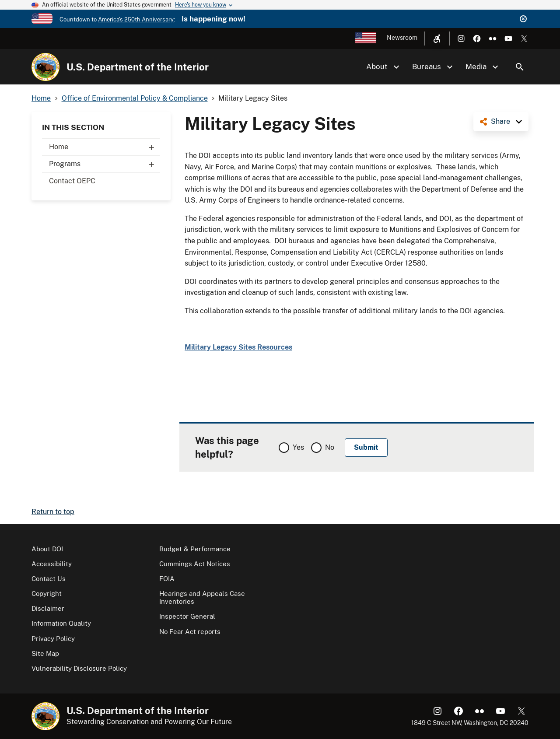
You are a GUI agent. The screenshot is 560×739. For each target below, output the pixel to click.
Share (500, 121)
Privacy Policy (53, 639)
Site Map (45, 653)
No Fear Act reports (190, 632)
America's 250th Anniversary (136, 19)
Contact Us (49, 579)
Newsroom (402, 38)
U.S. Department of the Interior (138, 67)
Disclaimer (48, 608)
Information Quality (61, 623)
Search (520, 67)
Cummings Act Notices (195, 564)
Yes (298, 447)
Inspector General (187, 616)
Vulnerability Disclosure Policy (79, 668)
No (330, 447)
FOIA (167, 579)
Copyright (47, 594)
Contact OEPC (72, 181)
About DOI (47, 549)
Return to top (53, 512)
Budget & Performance (195, 549)
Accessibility (52, 564)
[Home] (45, 67)
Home (105, 147)
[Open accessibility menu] (437, 39)
